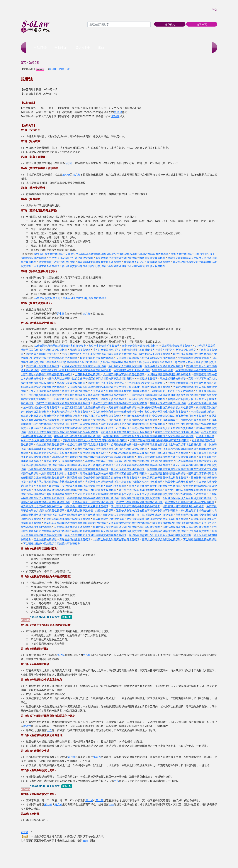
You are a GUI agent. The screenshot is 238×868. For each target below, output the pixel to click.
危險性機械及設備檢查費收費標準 (164, 366)
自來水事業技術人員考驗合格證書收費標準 (133, 420)
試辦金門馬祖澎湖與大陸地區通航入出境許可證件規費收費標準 (111, 449)
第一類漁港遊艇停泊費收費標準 (41, 407)
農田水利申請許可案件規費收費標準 (165, 531)
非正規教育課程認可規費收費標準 (71, 412)
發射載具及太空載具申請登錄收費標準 (115, 527)
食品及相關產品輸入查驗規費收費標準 (84, 407)
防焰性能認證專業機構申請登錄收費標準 (67, 519)
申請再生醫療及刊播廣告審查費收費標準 (116, 539)
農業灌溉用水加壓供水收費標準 (59, 473)
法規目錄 (34, 62)
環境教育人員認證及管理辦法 (43, 354)
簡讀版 (53, 69)
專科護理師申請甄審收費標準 (102, 482)
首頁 (23, 62)
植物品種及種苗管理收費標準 (156, 362)
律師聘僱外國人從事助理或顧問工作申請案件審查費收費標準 (76, 370)
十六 (116, 781)
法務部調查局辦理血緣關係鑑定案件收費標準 (60, 346)
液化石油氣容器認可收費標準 (128, 469)
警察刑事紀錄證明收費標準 (104, 346)
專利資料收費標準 (150, 527)
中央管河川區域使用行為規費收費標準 (71, 258)
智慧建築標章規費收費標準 (194, 358)
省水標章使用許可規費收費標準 (57, 262)
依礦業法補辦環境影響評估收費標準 (129, 523)
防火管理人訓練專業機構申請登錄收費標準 (135, 506)
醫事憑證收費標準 (163, 370)
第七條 (66, 174)
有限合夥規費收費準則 (137, 416)
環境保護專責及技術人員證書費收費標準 (186, 527)
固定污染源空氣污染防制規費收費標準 (112, 457)
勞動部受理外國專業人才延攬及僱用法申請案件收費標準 (95, 440)
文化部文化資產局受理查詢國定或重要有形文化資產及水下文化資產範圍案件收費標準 (124, 494)
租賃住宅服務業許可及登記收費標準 (88, 444)
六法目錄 (40, 47)
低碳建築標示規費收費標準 (108, 519)
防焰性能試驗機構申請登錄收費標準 (80, 515)
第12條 (118, 112)
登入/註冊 (83, 47)
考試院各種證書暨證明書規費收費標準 (169, 374)
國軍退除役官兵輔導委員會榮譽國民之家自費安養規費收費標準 (103, 478)
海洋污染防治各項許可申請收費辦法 (41, 506)
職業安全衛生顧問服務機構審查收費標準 (139, 502)
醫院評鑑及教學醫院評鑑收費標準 (192, 354)
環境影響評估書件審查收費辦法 (106, 383)
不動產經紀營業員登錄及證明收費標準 (84, 366)
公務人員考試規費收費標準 (44, 391)
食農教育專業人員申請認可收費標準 (93, 502)
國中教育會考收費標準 (114, 399)
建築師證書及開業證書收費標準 (168, 473)
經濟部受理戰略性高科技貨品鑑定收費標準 (190, 502)
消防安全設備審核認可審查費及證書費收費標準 (63, 403)
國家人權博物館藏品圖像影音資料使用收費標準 (86, 465)
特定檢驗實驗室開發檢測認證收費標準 (84, 266)
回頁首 (25, 832)
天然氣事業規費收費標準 (123, 407)
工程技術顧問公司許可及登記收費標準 (172, 391)
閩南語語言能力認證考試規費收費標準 (177, 432)
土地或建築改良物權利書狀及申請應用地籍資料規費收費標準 (164, 395)
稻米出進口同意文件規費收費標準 (141, 498)
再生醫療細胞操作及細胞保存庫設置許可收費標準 (137, 266)
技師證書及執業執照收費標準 (43, 366)
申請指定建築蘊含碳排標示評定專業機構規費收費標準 (157, 519)
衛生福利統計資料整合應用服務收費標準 (77, 436)
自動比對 (67, 617)
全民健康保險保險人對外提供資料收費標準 (187, 498)
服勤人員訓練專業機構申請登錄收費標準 (90, 510)
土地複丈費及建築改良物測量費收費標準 (75, 399)
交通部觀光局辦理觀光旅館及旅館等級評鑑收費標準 (146, 358)
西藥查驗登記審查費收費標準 (45, 469)
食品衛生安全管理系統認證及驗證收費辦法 (68, 428)
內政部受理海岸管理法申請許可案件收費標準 (126, 432)
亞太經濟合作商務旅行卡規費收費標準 (115, 412)
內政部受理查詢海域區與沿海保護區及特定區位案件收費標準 (63, 432)
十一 (111, 804)
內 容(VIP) (25, 620)
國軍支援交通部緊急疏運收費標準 (161, 539)
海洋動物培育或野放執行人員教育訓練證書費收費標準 (160, 535)
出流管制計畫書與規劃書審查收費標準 (99, 262)
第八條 (76, 174)
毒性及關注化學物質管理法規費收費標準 (165, 478)
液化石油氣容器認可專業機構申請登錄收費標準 (143, 465)
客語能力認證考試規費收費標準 (147, 399)
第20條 (115, 116)
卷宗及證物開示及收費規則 (191, 494)
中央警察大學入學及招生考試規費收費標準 (164, 412)
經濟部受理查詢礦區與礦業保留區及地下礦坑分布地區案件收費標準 (150, 453)
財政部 (69, 163)
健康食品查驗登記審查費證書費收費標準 (175, 523)
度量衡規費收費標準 (45, 539)
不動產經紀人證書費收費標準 (125, 366)
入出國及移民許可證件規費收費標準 (124, 374)
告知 (85, 840)
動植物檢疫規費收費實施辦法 (156, 461)
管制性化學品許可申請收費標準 (168, 403)
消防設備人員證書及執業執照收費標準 (86, 506)
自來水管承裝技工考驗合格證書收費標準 (183, 420)
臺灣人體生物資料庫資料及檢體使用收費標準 (155, 486)
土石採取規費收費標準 (88, 374)
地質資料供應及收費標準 (179, 482)
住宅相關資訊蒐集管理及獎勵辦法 (146, 383)
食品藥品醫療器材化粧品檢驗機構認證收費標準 (61, 490)
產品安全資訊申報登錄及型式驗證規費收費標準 (120, 403)
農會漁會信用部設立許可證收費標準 (142, 482)
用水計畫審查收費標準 (46, 266)
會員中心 (61, 47)
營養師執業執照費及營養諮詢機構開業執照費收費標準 (95, 395)
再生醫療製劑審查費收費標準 (200, 539)
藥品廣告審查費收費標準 (48, 254)
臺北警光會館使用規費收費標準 (140, 346)
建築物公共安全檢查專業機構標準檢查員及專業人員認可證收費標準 (88, 486)
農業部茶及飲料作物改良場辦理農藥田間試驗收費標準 (75, 523)
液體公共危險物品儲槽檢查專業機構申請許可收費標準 (147, 510)
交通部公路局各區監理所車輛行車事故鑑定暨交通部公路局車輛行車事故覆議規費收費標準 (117, 254)
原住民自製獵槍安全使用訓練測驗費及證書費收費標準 (95, 535)
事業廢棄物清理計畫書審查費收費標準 (86, 469)
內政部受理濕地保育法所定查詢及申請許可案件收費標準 (133, 424)
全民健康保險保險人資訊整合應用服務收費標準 (179, 416)
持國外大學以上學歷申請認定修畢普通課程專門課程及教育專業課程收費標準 (90, 378)
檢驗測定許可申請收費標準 (183, 424)
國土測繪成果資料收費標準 (155, 354)
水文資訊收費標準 (199, 531)
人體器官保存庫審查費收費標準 (118, 362)
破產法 (27, 726)
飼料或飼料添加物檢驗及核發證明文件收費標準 (166, 407)
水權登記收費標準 (147, 378)
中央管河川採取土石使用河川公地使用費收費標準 (124, 428)
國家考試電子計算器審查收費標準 (63, 461)
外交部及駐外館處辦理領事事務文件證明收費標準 (119, 391)
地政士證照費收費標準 (173, 378)
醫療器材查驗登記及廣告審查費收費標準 (147, 262)
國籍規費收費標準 (80, 350)
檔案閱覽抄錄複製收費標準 (177, 346)
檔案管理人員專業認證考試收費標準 (183, 506)
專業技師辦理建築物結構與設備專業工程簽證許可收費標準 (114, 473)
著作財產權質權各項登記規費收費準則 (115, 350)
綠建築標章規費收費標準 (50, 444)
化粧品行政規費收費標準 (203, 403)
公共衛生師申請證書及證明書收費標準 (141, 490)
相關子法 (65, 69)
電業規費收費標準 (181, 254)
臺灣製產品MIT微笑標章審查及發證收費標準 (72, 362)
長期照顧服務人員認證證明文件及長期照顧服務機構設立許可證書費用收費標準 (148, 436)
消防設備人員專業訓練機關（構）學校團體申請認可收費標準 (138, 515)
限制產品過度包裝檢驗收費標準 (70, 457)
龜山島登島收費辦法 (94, 420)
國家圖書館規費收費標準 (123, 354)
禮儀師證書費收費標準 (152, 258)
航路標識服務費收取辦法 (94, 453)
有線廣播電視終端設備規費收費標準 (116, 258)
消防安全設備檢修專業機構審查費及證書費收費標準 (166, 457)
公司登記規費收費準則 (124, 444)
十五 (49, 730)
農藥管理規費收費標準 (75, 391)
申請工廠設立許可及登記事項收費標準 (84, 354)
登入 (215, 10)
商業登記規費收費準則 (47, 298)
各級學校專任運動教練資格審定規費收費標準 (93, 498)
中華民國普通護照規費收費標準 (132, 370)
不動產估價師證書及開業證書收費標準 (190, 383)
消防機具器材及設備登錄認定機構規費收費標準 (55, 482)
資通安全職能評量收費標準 (75, 539)
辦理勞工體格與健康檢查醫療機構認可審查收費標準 (159, 440)
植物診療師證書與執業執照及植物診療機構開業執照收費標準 (107, 531)
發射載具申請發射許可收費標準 (72, 527)
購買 (101, 47)
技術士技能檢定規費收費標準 (97, 358)
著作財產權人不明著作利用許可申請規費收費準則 (168, 350)
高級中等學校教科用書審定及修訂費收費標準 (111, 461)
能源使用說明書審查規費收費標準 (102, 416)
